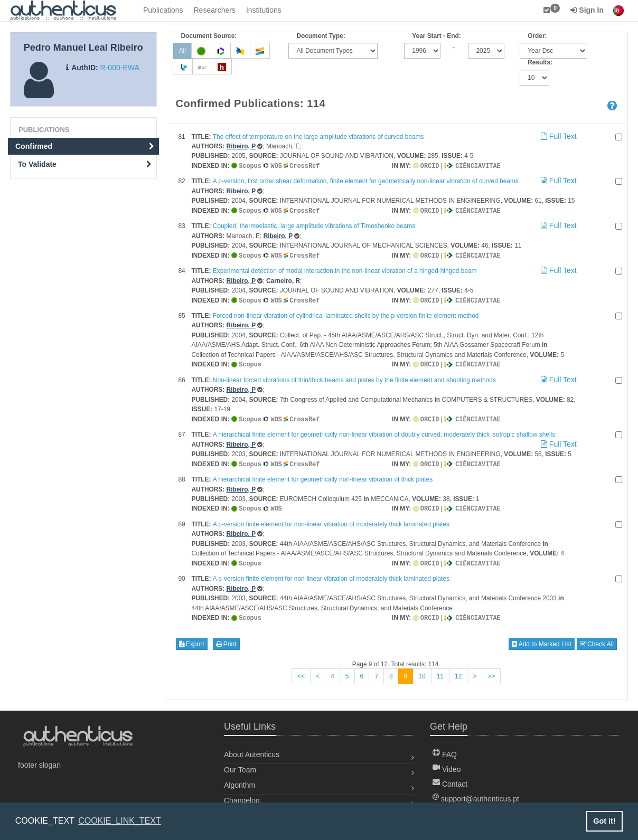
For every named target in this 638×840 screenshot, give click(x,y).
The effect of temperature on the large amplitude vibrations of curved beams (318, 137)
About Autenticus (252, 749)
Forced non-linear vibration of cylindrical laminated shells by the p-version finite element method (346, 314)
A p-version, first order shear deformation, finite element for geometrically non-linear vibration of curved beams (366, 181)
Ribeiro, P (241, 146)
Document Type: (321, 36)
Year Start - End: (437, 36)
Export (192, 639)
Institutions (264, 10)
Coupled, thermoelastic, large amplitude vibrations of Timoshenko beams (314, 225)
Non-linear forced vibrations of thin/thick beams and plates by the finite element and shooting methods (354, 377)
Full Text (558, 136)
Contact (450, 779)
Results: (540, 62)
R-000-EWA (120, 68)
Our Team (240, 765)
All (182, 51)
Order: (537, 36)
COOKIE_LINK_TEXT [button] (120, 821)
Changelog (242, 795)
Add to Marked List (542, 639)
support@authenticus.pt (476, 794)
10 (422, 671)
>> (491, 671)
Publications (163, 10)
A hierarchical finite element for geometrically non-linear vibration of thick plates (323, 476)
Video (447, 764)
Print (226, 639)
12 (458, 671)
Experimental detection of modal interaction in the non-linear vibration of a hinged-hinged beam (345, 269)
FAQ (445, 749)
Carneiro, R (283, 279)
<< (301, 671)
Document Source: (209, 36)
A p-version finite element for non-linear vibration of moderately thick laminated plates (331, 520)
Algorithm (240, 780)
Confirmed (85, 146)
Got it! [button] (604, 821)
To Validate (85, 164)
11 (440, 671)
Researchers (215, 10)
